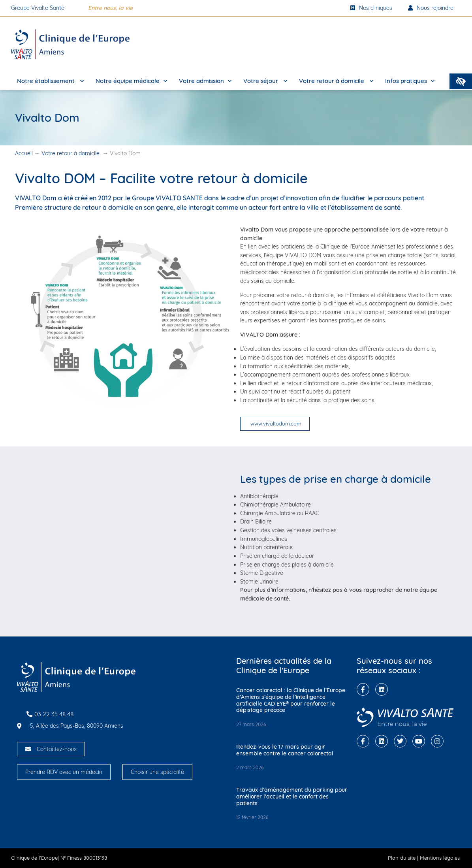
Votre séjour (265, 81)
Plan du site (402, 858)
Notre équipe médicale (131, 81)
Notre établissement (50, 81)
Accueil (24, 153)
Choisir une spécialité (157, 772)
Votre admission (205, 81)
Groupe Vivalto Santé (38, 8)
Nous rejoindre (431, 8)
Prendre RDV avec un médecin (64, 772)
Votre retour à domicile (336, 81)
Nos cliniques (371, 8)
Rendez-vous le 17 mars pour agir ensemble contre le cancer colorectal (285, 750)
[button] (461, 81)
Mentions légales (440, 858)
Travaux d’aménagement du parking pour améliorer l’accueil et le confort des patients (292, 796)
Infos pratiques (410, 81)
